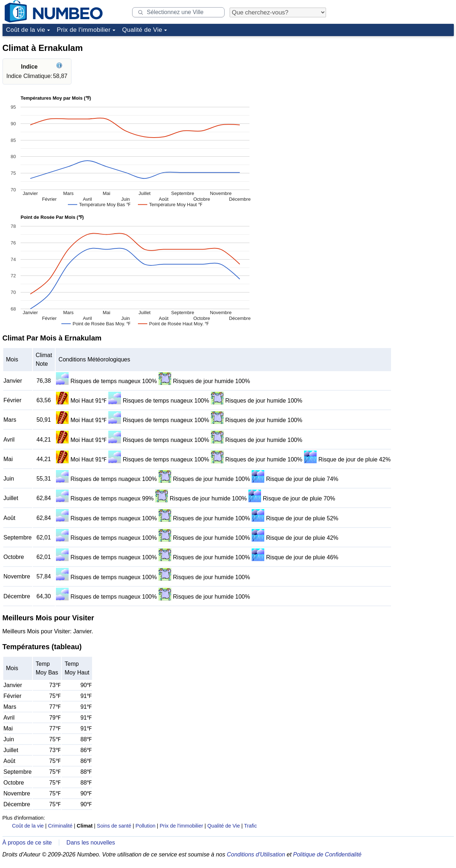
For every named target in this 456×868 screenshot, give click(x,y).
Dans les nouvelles (91, 843)
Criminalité (60, 826)
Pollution (145, 826)
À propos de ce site (27, 843)
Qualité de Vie (142, 30)
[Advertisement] (400, 84)
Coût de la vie (26, 30)
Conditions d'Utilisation (256, 854)
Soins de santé (114, 826)
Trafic (250, 826)
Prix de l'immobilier (84, 30)
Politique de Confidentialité (327, 854)
